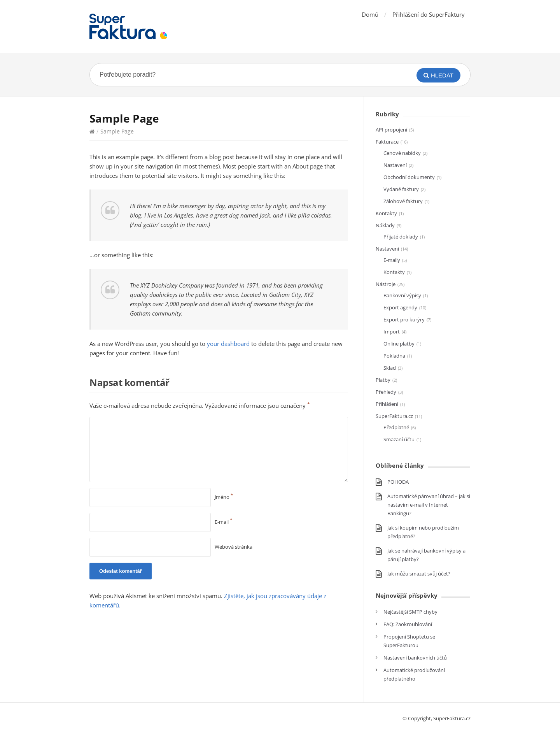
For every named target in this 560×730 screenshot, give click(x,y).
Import (392, 332)
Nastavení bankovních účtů (415, 658)
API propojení (391, 130)
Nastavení (395, 165)
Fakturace (387, 142)
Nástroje (386, 284)
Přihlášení (387, 404)
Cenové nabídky (402, 153)
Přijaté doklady (401, 237)
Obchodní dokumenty (409, 177)
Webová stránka (234, 547)
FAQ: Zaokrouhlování (408, 624)
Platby (383, 380)
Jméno (224, 497)
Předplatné (396, 427)
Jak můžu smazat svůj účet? (419, 574)
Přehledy (386, 392)
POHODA (398, 482)
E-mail (224, 522)
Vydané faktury (401, 189)
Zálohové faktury (403, 201)
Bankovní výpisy (402, 295)
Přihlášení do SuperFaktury (429, 14)
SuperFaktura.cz (394, 416)
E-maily (392, 260)
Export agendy (400, 307)
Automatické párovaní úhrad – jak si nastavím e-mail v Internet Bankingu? (429, 505)
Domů (370, 14)
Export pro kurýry (404, 319)
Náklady (385, 225)
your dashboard (228, 344)
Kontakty (386, 213)
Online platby (399, 344)
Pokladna (394, 356)
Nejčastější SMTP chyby (410, 612)
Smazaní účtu (399, 439)
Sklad (390, 368)
